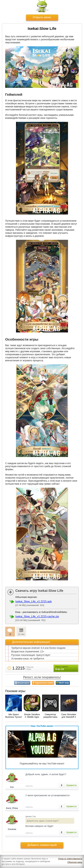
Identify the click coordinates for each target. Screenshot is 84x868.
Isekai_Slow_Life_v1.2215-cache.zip (37, 616)
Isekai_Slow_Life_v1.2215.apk (33, 601)
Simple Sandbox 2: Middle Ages (32, 716)
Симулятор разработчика (50, 716)
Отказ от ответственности (70, 859)
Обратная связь (75, 862)
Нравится (71, 785)
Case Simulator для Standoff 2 (69, 716)
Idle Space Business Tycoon (14, 716)
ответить (29, 786)
